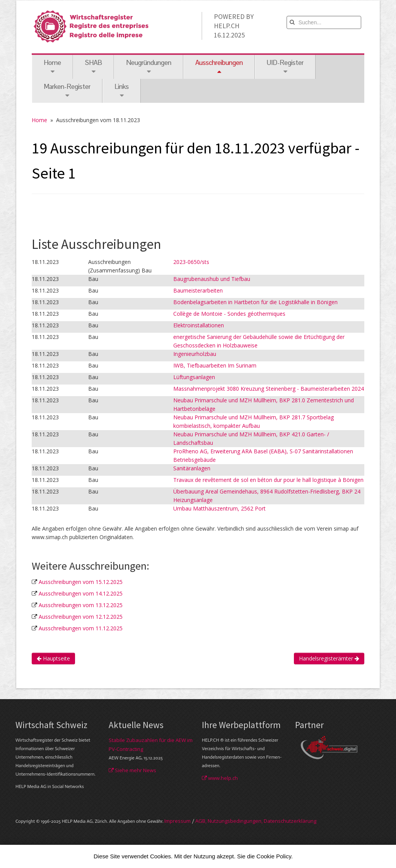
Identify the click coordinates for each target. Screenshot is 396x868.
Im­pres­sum (178, 821)
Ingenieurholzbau (195, 354)
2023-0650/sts (191, 262)
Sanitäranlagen (192, 468)
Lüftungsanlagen (194, 377)
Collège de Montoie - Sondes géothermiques (229, 314)
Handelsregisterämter (329, 658)
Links (122, 91)
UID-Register (285, 67)
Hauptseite (53, 658)
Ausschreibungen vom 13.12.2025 (81, 605)
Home (52, 67)
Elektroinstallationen (199, 325)
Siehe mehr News (132, 770)
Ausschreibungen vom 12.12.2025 (81, 617)
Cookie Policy (274, 856)
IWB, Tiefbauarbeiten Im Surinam (215, 365)
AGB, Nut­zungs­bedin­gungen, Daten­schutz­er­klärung (256, 821)
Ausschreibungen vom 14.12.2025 (81, 593)
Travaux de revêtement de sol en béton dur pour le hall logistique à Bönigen (268, 480)
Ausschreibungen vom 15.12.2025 (81, 582)
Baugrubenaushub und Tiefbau (212, 279)
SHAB (94, 67)
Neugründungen (149, 67)
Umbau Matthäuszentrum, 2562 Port (219, 508)
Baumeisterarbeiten (198, 290)
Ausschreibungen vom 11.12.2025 (81, 628)
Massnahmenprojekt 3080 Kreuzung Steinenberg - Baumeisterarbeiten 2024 (269, 389)
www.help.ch (220, 778)
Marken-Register (67, 91)
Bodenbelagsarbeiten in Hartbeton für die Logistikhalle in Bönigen (255, 302)
